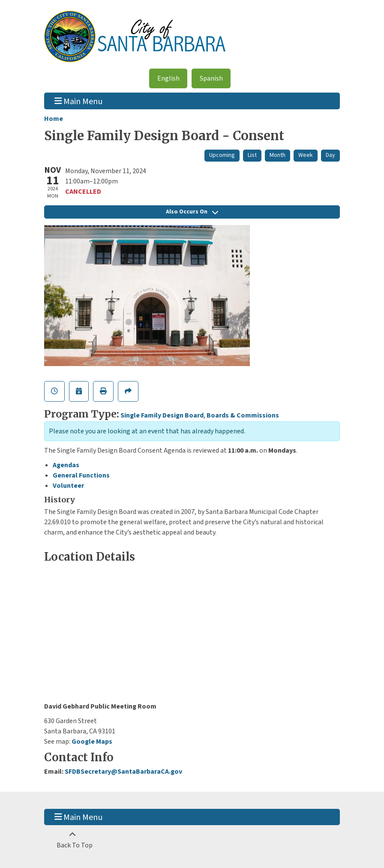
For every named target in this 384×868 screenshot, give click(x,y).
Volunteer (68, 486)
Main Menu (79, 101)
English (168, 78)
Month (277, 155)
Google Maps (92, 742)
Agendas (66, 465)
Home (54, 119)
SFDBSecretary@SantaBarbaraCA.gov (123, 772)
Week (306, 155)
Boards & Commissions (243, 415)
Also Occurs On (192, 212)
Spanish (211, 78)
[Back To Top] (72, 840)
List (252, 155)
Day (330, 155)
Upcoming (222, 155)
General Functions (81, 475)
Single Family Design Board (162, 415)
